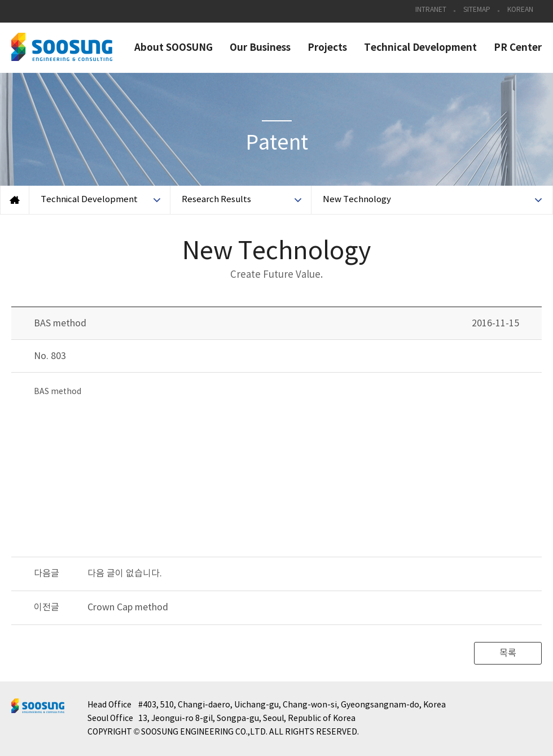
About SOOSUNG (174, 48)
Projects (327, 48)
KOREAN (520, 10)
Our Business (260, 48)
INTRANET (431, 10)
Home (15, 200)
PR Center (518, 48)
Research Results (216, 200)
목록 (508, 653)
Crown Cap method (128, 608)
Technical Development (420, 48)
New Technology (357, 200)
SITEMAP (477, 10)
